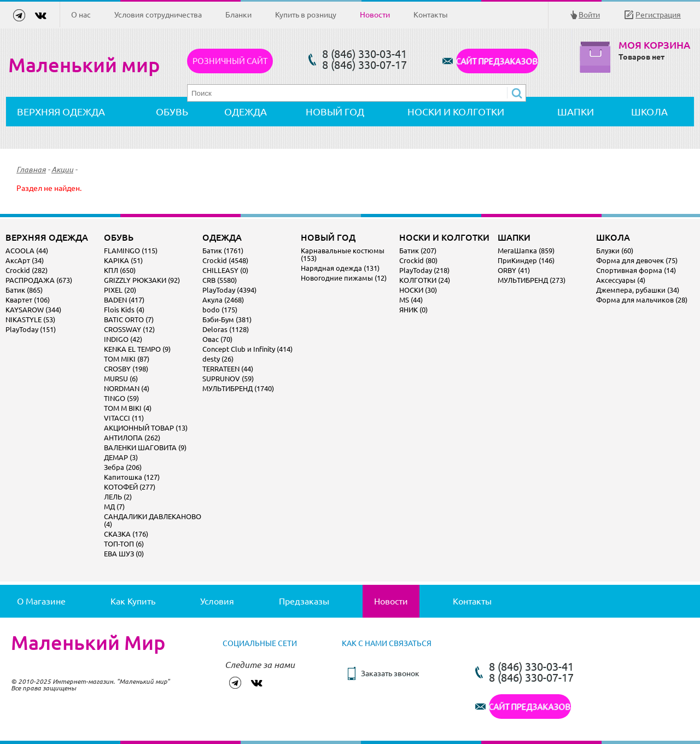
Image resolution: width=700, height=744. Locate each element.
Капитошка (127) (132, 477)
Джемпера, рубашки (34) (638, 290)
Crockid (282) (27, 270)
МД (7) (114, 507)
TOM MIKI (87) (127, 359)
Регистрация (658, 15)
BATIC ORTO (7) (129, 319)
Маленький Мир (88, 643)
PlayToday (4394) (229, 290)
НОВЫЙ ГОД (335, 112)
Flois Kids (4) (124, 310)
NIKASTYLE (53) (30, 319)
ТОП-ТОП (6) (124, 544)
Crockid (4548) (225, 260)
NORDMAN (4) (127, 388)
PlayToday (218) (424, 270)
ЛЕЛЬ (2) (118, 497)
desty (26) (218, 359)
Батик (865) (24, 290)
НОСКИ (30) (418, 290)
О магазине (41, 601)
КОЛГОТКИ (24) (425, 280)
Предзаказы (304, 601)
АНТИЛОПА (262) (132, 438)
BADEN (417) (124, 300)
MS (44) (411, 300)
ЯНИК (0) (413, 310)
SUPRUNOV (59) (228, 379)
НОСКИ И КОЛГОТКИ (456, 112)
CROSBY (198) (126, 369)
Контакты (431, 15)
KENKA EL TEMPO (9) (137, 349)
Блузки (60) (615, 251)
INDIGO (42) (123, 339)
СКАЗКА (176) (126, 534)
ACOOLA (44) (27, 251)
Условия (217, 601)
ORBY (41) (514, 270)
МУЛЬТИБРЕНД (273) (532, 280)
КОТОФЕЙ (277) (130, 487)
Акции (62, 170)
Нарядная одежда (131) (340, 268)
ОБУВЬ (172, 112)
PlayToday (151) (31, 329)
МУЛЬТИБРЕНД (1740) (238, 388)
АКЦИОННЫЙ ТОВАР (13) (146, 428)
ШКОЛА (649, 112)
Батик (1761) (223, 251)
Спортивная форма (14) (636, 270)
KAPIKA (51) (123, 260)
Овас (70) (217, 339)
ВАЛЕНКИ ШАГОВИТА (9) (145, 447)
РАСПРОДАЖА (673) (39, 280)
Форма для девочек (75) (637, 260)
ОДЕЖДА (246, 112)
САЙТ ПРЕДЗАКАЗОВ (497, 61)
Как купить (133, 601)
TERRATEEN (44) (228, 369)
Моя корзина (654, 45)
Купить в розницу (306, 15)
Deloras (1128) (226, 329)
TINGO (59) (121, 398)
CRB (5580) (220, 280)
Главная (31, 170)
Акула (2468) (223, 300)
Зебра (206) (123, 467)
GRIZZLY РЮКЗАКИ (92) (142, 280)
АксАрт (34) (25, 260)
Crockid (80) (418, 260)
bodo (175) (220, 310)
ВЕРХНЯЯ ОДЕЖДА (61, 112)
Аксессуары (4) (621, 280)
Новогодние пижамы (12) (344, 278)
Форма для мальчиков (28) (642, 300)
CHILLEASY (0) (225, 270)
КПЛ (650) (120, 270)
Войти (589, 15)
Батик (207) (418, 251)
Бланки (238, 15)
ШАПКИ (576, 112)
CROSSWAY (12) (129, 329)
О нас (81, 15)
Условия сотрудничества (158, 15)
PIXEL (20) (120, 290)
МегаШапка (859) (526, 251)
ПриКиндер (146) (526, 260)
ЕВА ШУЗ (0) (124, 554)
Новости (375, 15)
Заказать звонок (390, 673)
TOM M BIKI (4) (128, 408)
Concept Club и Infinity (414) (247, 349)
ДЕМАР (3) (121, 457)
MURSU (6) (121, 379)
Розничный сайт (230, 61)
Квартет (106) (28, 300)
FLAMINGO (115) (131, 251)
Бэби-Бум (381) (227, 319)
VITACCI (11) (124, 418)
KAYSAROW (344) (33, 310)
